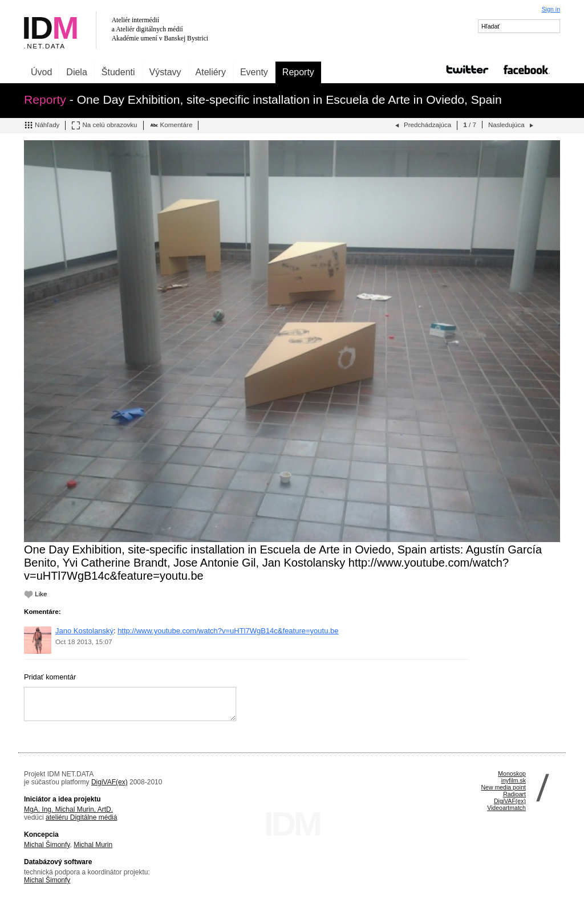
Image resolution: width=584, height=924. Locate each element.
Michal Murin (93, 845)
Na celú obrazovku (104, 125)
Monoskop (512, 774)
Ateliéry (211, 72)
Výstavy (165, 72)
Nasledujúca (512, 125)
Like (36, 594)
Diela (76, 72)
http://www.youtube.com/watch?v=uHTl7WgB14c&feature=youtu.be (228, 631)
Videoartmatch (506, 808)
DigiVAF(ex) (109, 782)
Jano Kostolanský (84, 631)
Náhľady (42, 125)
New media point (503, 787)
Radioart (514, 794)
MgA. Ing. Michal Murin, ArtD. (68, 809)
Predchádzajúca (422, 125)
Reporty (298, 72)
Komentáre (171, 125)
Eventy (254, 72)
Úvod (41, 72)
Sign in (551, 9)
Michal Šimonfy (47, 845)
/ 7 (470, 125)
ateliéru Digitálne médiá (81, 817)
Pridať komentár (50, 677)
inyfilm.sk (514, 780)
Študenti (118, 72)
